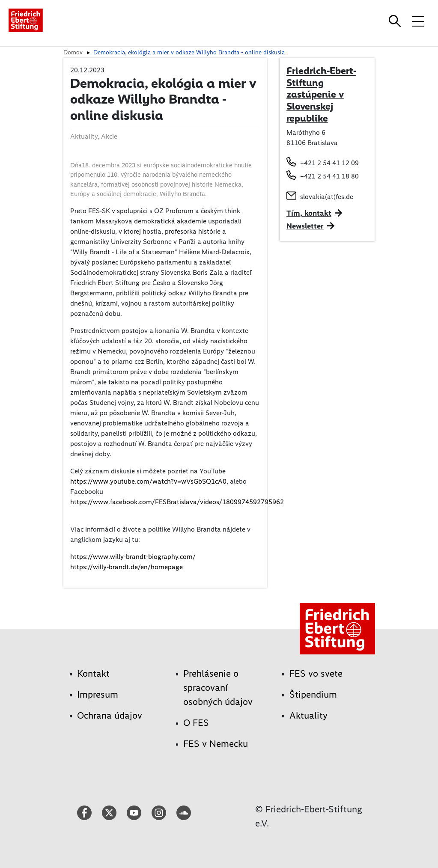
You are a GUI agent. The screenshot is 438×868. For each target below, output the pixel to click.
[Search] (396, 21)
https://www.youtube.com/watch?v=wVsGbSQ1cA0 (148, 481)
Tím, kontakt (309, 213)
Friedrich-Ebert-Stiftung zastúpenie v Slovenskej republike (321, 94)
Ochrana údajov (110, 715)
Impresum (98, 694)
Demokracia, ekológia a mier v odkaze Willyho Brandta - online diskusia (189, 52)
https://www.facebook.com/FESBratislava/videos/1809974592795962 (177, 502)
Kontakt (93, 673)
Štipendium (313, 694)
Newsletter (305, 226)
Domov (73, 52)
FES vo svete (316, 673)
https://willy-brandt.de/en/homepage (127, 567)
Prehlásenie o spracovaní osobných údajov (218, 688)
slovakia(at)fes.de (327, 197)
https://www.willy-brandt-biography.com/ (133, 557)
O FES (196, 723)
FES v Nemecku (216, 744)
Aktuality (308, 715)
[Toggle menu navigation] (418, 21)
